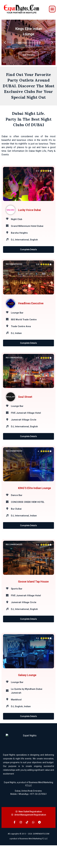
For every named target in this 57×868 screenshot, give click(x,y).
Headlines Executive (31, 307)
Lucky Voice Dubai (29, 210)
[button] (52, 9)
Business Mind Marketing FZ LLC (34, 861)
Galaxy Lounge (27, 696)
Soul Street (25, 404)
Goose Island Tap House (33, 599)
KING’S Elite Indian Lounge (35, 502)
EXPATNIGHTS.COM (41, 857)
